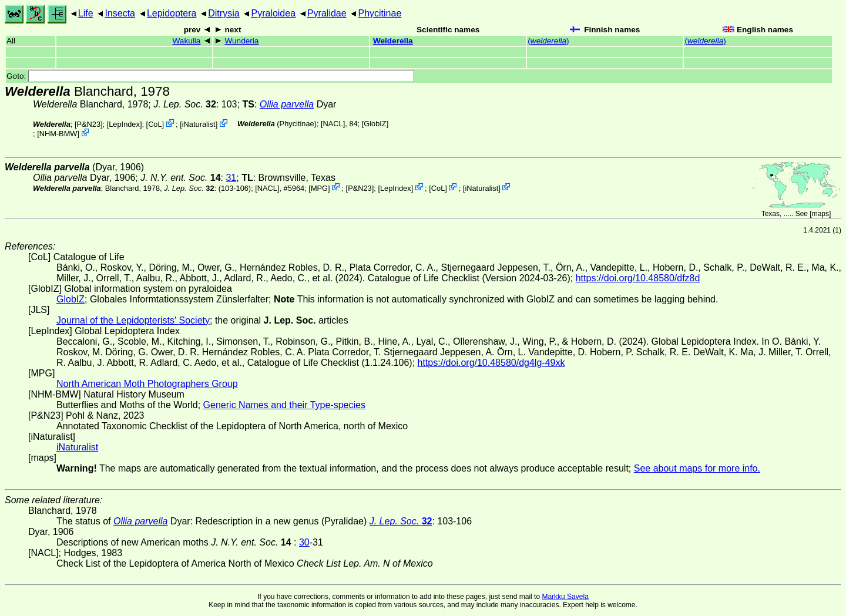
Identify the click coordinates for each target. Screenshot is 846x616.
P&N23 (88, 124)
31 (231, 178)
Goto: (210, 76)
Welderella (393, 41)
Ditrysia (224, 13)
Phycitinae (380, 13)
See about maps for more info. (697, 468)
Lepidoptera (172, 13)
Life (86, 13)
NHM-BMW (58, 134)
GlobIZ (375, 124)
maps (820, 214)
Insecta (120, 13)
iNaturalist (199, 124)
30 (304, 542)
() (548, 41)
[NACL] (333, 124)
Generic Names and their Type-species (284, 405)
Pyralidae (327, 13)
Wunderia (241, 41)
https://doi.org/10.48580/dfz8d (638, 278)
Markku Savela (565, 597)
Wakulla (187, 41)
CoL (155, 124)
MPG (319, 188)
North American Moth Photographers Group (147, 384)
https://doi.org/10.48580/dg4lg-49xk (491, 363)
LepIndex (124, 124)
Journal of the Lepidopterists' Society (133, 320)
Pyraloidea (273, 13)
